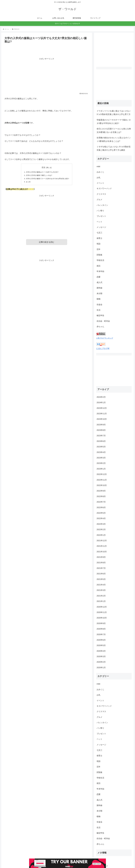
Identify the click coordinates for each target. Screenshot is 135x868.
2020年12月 (102, 579)
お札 (99, 178)
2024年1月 (101, 375)
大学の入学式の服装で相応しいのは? (38, 176)
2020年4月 (101, 623)
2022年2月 (101, 501)
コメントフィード (104, 843)
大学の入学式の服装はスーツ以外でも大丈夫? (42, 172)
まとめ (27, 182)
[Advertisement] (47, 75)
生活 (99, 310)
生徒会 (99, 305)
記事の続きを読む (47, 243)
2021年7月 (101, 540)
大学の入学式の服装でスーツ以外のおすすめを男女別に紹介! (48, 179)
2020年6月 (101, 612)
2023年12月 (102, 380)
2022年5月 (101, 485)
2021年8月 (101, 535)
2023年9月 (101, 397)
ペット (99, 222)
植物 (99, 299)
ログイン (100, 832)
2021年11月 (102, 518)
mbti (98, 166)
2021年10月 (102, 524)
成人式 (99, 282)
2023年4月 (101, 424)
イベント (100, 183)
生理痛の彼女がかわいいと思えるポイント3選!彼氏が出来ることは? (114, 139)
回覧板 (99, 255)
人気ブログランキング (105, 338)
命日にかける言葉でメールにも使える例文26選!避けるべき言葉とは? (114, 130)
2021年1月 (101, 573)
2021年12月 (102, 513)
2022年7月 (101, 474)
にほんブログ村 (103, 348)
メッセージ (101, 227)
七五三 (99, 233)
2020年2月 (101, 634)
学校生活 (100, 260)
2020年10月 (102, 590)
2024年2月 (101, 369)
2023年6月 (101, 413)
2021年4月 (101, 557)
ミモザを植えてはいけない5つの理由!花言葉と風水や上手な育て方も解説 (114, 148)
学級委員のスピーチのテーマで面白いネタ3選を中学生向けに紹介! (114, 122)
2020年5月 (101, 617)
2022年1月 (101, 507)
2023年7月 (101, 408)
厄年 (99, 249)
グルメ (99, 200)
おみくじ (100, 172)
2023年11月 (102, 386)
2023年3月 (101, 430)
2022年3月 (101, 496)
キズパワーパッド (104, 189)
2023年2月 (101, 435)
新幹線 (99, 288)
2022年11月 (102, 452)
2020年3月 (101, 628)
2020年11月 (102, 584)
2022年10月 (102, 457)
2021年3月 (101, 562)
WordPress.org (103, 849)
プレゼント (101, 216)
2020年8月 (101, 601)
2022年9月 (101, 463)
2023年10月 (102, 391)
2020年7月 (101, 606)
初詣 (99, 244)
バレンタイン (102, 205)
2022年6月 (101, 479)
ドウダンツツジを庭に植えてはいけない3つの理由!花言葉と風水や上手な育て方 (114, 113)
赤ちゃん (100, 327)
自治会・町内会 (103, 321)
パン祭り (100, 211)
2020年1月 (101, 640)
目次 (44, 167)
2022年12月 (102, 446)
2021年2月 (101, 568)
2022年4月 (101, 490)
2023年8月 (101, 402)
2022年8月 (101, 468)
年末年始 (100, 271)
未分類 (99, 293)
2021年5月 (101, 551)
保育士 (99, 238)
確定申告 (100, 316)
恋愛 (99, 277)
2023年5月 (101, 419)
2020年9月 (101, 595)
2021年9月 (101, 529)
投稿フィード (102, 838)
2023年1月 (101, 441)
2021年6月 (101, 546)
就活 (99, 266)
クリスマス (101, 194)
